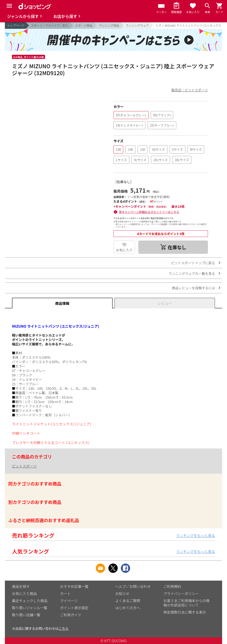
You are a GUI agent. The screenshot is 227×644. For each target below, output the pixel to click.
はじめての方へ (128, 608)
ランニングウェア (137, 25)
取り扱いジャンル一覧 (30, 608)
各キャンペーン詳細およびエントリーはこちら (149, 212)
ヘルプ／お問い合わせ (133, 586)
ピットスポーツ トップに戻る (193, 263)
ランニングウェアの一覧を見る (192, 273)
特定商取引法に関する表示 (185, 612)
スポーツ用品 (84, 25)
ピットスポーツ (24, 466)
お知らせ (122, 593)
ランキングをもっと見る (196, 535)
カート (65, 593)
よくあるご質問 (128, 601)
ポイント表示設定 (74, 608)
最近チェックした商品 (30, 601)
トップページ (16, 25)
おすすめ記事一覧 (74, 586)
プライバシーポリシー (181, 593)
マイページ (69, 601)
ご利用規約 (172, 586)
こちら (64, 628)
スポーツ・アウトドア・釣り (50, 25)
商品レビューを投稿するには (193, 288)
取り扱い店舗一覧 (26, 615)
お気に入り (124, 250)
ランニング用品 (109, 25)
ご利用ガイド (71, 615)
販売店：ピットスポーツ (190, 90)
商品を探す (21, 586)
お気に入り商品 (24, 593)
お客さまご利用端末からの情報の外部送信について (186, 603)
